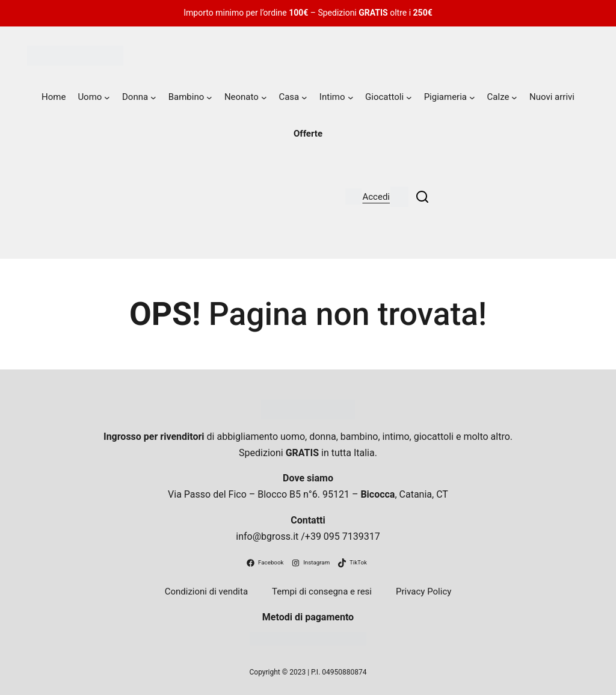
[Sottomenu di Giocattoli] (409, 97)
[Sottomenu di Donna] (153, 97)
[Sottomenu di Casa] (304, 97)
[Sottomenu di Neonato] (264, 97)
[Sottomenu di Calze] (514, 97)
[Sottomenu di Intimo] (351, 97)
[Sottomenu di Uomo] (107, 97)
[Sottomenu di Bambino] (209, 97)
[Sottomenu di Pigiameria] (472, 97)
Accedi (376, 197)
